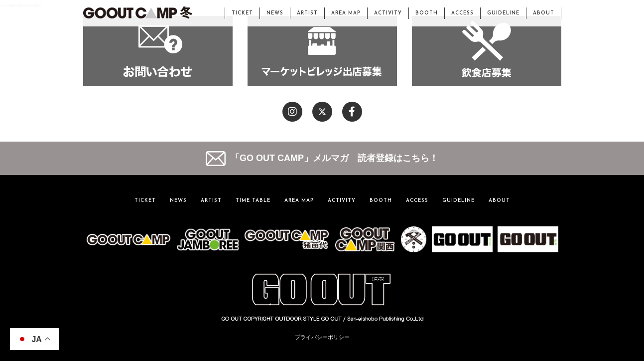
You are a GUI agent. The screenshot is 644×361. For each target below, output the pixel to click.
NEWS (275, 13)
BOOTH (427, 13)
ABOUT (544, 13)
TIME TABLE (253, 201)
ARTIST (307, 13)
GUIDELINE (503, 13)
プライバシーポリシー (322, 337)
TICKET (242, 13)
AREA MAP (346, 13)
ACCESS (462, 13)
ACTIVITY (388, 13)
